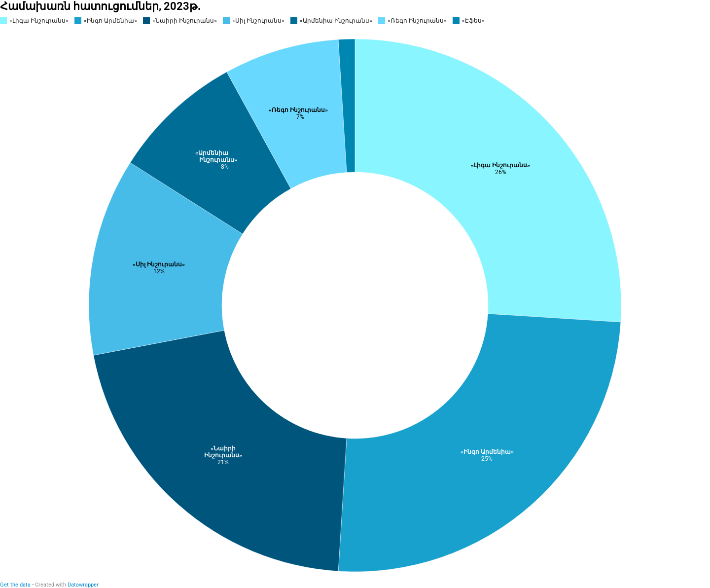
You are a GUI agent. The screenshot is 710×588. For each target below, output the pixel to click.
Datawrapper (83, 585)
